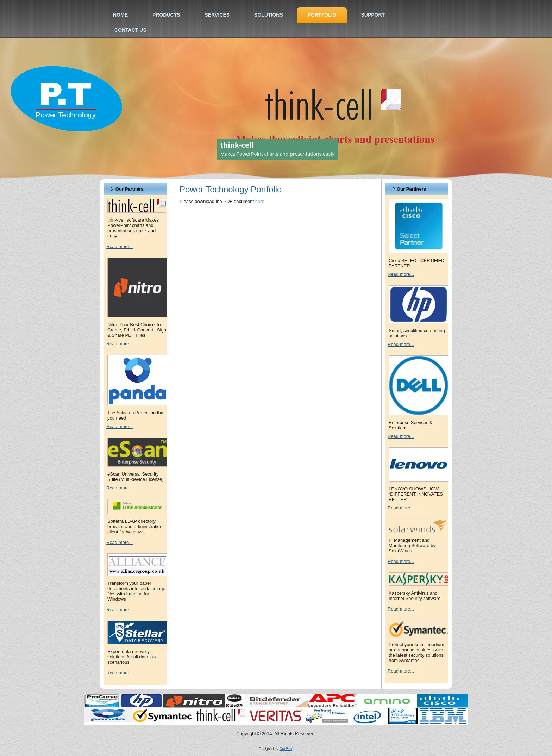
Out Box (286, 749)
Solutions (269, 15)
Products (166, 15)
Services (217, 15)
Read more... (120, 246)
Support (373, 15)
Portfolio (322, 15)
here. (261, 201)
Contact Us (130, 30)
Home (120, 15)
